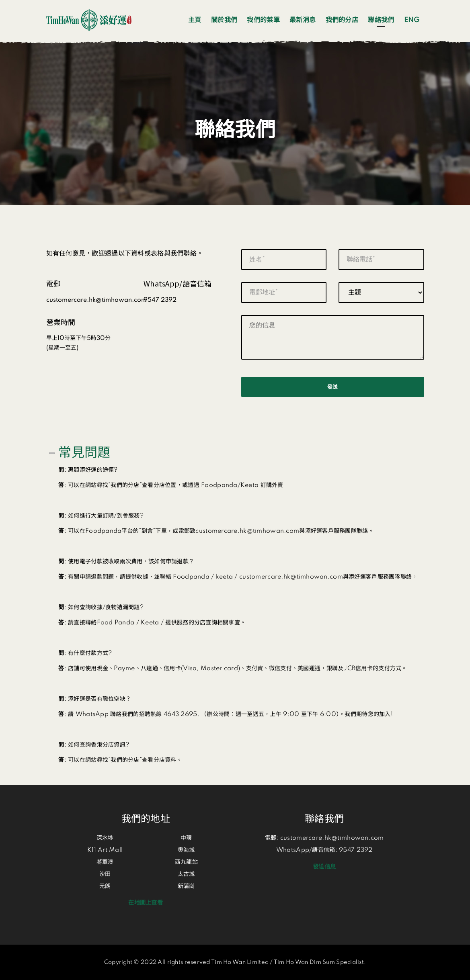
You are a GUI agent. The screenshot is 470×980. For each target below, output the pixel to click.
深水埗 (105, 838)
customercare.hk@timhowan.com (332, 838)
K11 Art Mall (105, 850)
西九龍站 (186, 862)
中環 (186, 838)
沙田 (105, 874)
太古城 (186, 874)
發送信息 (324, 867)
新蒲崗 (186, 886)
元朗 (105, 886)
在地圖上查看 (146, 903)
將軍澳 (105, 862)
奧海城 (186, 850)
